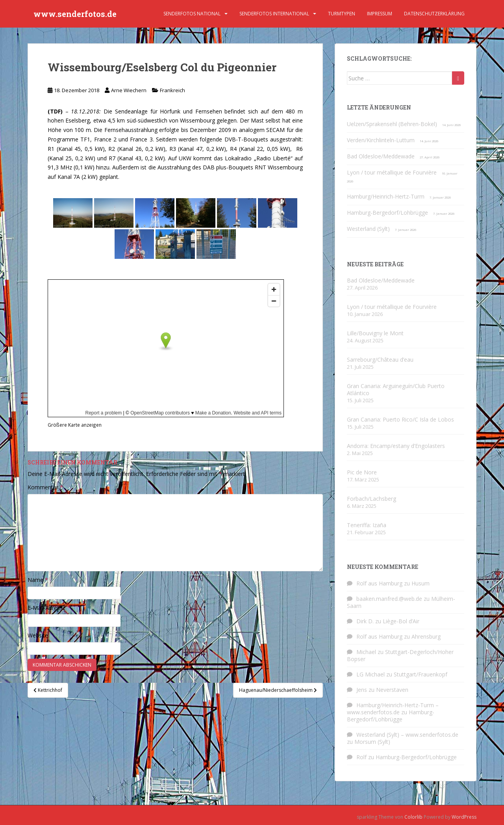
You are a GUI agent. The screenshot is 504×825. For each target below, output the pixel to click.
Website (38, 635)
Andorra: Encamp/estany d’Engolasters (396, 446)
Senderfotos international (274, 14)
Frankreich (172, 90)
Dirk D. (365, 621)
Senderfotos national (192, 14)
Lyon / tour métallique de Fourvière (392, 172)
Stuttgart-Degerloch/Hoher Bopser (400, 655)
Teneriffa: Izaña (367, 525)
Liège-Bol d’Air (401, 621)
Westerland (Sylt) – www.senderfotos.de (407, 735)
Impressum (380, 14)
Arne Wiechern (129, 90)
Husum (421, 583)
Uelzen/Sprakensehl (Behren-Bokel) (392, 124)
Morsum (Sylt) (372, 742)
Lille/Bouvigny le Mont (375, 333)
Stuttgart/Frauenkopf (421, 674)
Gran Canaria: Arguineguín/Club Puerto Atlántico (396, 389)
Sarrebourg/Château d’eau (380, 360)
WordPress (464, 817)
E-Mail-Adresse (49, 608)
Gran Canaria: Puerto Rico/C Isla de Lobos (400, 419)
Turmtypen (342, 14)
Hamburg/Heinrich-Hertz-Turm (386, 196)
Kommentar (45, 487)
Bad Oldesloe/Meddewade (381, 156)
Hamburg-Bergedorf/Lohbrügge (387, 213)
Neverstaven (392, 690)
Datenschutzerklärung (434, 14)
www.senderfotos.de (75, 14)
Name (38, 580)
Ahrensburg (426, 636)
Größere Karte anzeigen (75, 425)
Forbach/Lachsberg (372, 499)
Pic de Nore (362, 472)
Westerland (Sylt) (368, 229)
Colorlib (413, 817)
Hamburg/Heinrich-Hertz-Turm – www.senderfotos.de (393, 709)
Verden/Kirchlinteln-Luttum (381, 140)
